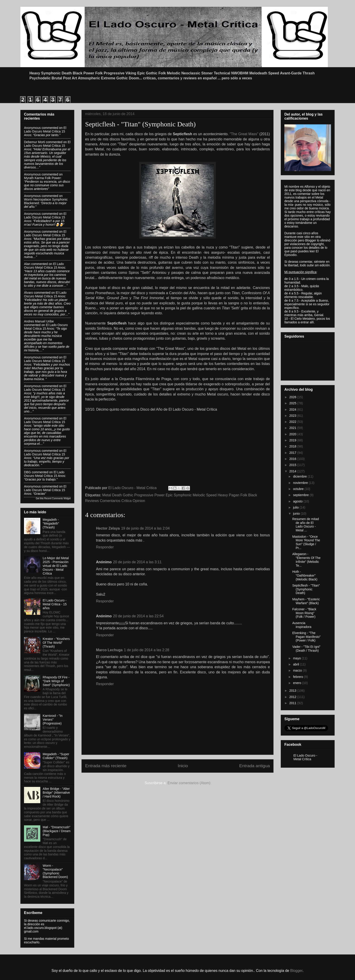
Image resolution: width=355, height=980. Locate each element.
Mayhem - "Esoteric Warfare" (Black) (306, 601)
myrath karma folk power (42, 178)
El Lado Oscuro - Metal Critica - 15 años (55, 604)
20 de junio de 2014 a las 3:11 (137, 562)
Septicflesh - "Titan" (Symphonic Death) (306, 589)
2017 (293, 453)
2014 (293, 471)
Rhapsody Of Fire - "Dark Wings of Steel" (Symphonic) (56, 681)
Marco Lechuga (109, 650)
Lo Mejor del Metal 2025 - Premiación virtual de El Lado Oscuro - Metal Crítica (56, 566)
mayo (297, 658)
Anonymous (32, 128)
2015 (293, 465)
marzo (298, 670)
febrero (298, 677)
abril (296, 664)
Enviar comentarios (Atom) (189, 783)
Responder (105, 547)
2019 (293, 440)
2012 (293, 697)
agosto (298, 501)
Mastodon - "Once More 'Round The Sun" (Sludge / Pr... (306, 542)
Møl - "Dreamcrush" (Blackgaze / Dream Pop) (57, 831)
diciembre (300, 476)
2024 (293, 410)
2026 (293, 397)
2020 (293, 434)
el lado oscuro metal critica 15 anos (45, 131)
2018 (293, 446)
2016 (293, 459)
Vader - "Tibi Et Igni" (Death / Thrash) (306, 649)
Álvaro (29, 293)
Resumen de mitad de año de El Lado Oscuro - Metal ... (306, 525)
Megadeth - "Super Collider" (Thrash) (56, 756)
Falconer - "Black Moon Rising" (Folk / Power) (304, 613)
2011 (293, 703)
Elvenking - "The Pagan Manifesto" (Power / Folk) (306, 637)
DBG (27, 472)
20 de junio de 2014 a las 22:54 (138, 616)
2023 (293, 416)
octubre (299, 489)
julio (296, 507)
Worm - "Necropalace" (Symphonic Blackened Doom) (55, 871)
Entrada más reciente (106, 766)
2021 (293, 428)
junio (297, 514)
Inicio (183, 766)
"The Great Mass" (244, 134)
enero (297, 683)
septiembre (301, 495)
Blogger (296, 971)
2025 (293, 403)
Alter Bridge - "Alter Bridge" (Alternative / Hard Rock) (56, 793)
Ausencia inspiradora (302, 625)
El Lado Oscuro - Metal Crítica (305, 757)
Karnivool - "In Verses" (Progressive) (53, 720)
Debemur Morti (35, 142)
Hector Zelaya (108, 528)
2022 (293, 422)
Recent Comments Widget (57, 498)
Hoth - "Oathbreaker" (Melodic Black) (305, 575)
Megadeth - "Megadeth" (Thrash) (51, 523)
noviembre (301, 483)
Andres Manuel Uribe (39, 321)
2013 (293, 691)
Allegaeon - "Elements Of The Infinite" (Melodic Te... (306, 560)
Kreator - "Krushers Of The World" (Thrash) (56, 643)
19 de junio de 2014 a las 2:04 (145, 528)
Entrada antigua (255, 766)
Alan (27, 264)
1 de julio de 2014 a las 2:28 (146, 650)
